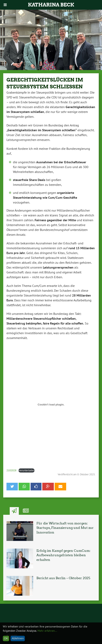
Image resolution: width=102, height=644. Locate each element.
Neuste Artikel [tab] (14, 511)
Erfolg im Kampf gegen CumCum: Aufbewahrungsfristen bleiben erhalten (63, 555)
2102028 (11, 470)
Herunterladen (27, 470)
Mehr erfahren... (47, 631)
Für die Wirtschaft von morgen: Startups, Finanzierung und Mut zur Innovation (65, 528)
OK (6, 638)
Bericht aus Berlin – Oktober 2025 (63, 578)
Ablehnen (18, 638)
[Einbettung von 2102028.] (51, 405)
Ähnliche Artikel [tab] (26, 511)
